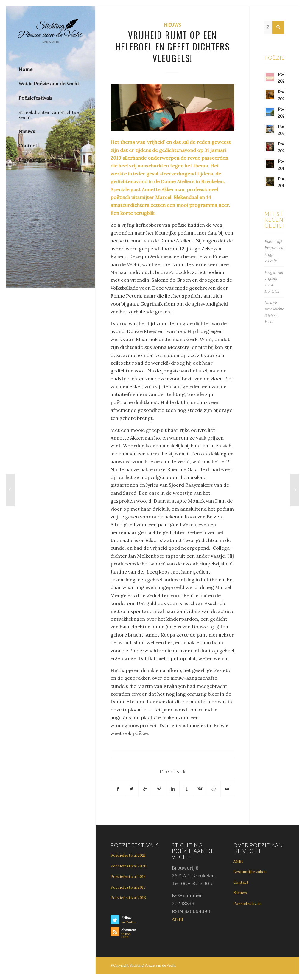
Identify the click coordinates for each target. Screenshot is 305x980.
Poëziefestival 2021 (128, 855)
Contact (241, 882)
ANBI (178, 919)
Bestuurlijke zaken (250, 872)
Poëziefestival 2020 (129, 866)
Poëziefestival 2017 (128, 887)
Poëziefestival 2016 (128, 898)
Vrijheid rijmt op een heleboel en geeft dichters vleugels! (173, 46)
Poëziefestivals (247, 903)
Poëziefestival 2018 (128, 877)
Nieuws (173, 25)
